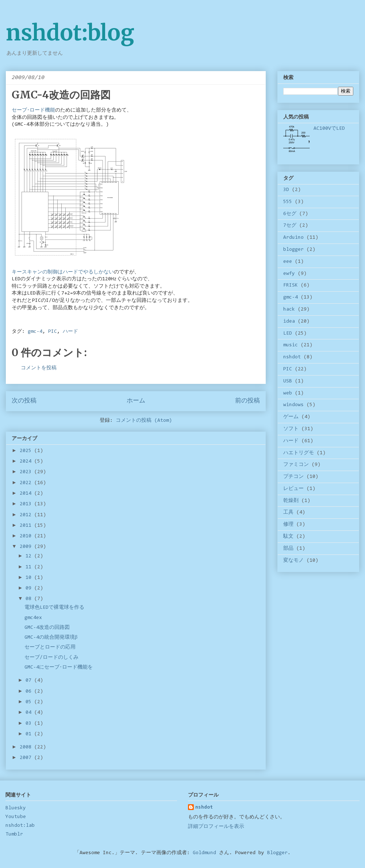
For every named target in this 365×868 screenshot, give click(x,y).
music (291, 345)
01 (30, 734)
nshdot (292, 357)
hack (289, 310)
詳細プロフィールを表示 (216, 827)
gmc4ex (33, 618)
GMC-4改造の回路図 (47, 628)
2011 (27, 526)
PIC (53, 332)
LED (288, 334)
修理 (288, 525)
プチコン (293, 477)
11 (30, 567)
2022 (27, 483)
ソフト (291, 429)
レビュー (293, 489)
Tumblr (14, 834)
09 (30, 588)
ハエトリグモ (299, 453)
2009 (27, 547)
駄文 (288, 537)
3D (286, 190)
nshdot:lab (20, 826)
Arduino (293, 238)
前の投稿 (247, 401)
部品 (288, 549)
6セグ (290, 214)
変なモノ (293, 561)
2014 (27, 494)
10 (30, 578)
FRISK (291, 285)
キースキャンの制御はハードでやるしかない (63, 272)
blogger (293, 250)
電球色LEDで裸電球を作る (54, 608)
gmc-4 (35, 332)
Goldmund (204, 853)
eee (288, 262)
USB (288, 381)
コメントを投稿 (39, 368)
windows (293, 405)
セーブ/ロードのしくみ (51, 658)
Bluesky (16, 808)
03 (30, 724)
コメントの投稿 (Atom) (144, 421)
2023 (27, 472)
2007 (27, 758)
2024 (27, 462)
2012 (27, 515)
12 (30, 556)
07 (30, 681)
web (288, 393)
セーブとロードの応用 (50, 647)
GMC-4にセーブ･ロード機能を (59, 667)
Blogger (277, 853)
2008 (27, 747)
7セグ (290, 226)
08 (30, 599)
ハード (70, 332)
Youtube (16, 817)
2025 (27, 451)
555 (288, 202)
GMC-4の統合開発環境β (51, 638)
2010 (27, 536)
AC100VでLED (329, 129)
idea (289, 322)
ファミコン (296, 465)
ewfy (289, 274)
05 (30, 702)
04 (30, 713)
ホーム (136, 401)
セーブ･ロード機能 (33, 110)
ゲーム (291, 417)
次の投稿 (24, 401)
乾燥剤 (291, 501)
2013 (27, 504)
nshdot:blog (70, 33)
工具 (288, 513)
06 (30, 692)
